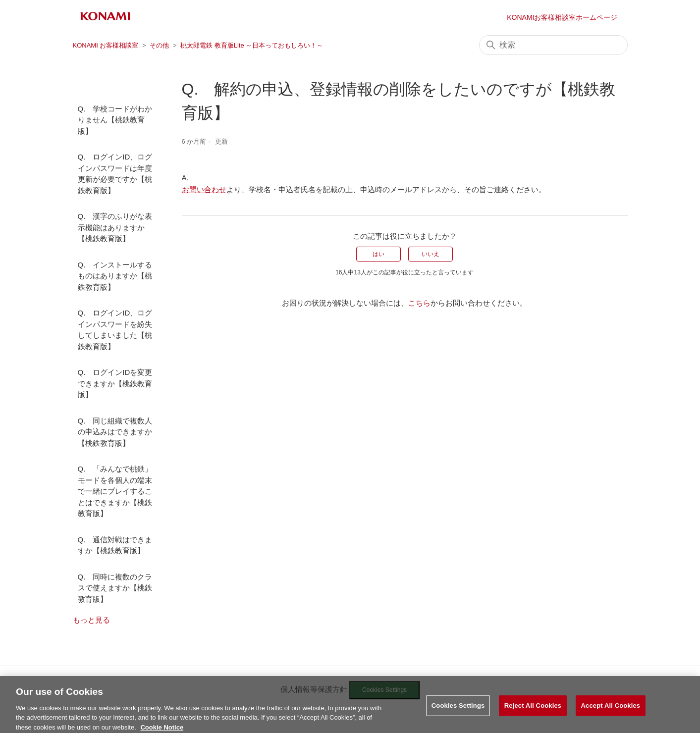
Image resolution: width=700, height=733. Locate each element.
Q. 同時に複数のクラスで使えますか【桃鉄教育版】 (115, 588)
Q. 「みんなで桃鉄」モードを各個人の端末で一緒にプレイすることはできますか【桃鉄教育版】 (115, 491)
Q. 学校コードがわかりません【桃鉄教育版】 (115, 120)
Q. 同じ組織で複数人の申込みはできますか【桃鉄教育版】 (115, 432)
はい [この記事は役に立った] (378, 254)
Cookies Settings (458, 712)
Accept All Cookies (611, 712)
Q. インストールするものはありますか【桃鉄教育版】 (115, 276)
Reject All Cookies (533, 712)
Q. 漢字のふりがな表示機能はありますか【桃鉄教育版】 (115, 227)
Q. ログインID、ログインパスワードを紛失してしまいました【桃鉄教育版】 (115, 330)
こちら (419, 303)
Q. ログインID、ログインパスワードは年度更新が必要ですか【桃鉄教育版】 (115, 174)
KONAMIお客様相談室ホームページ (562, 17)
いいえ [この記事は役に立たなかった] (431, 254)
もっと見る (91, 620)
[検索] (553, 45)
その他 (159, 45)
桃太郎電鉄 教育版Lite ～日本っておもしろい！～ (252, 45)
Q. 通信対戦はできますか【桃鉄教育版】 (115, 545)
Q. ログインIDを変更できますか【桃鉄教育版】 (115, 383)
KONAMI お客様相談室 (106, 45)
